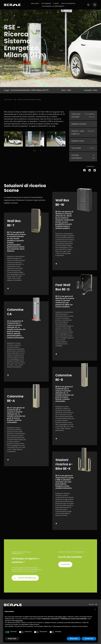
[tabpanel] (13, 139)
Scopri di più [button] (12, 639)
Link (26, 254)
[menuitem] (35, 3)
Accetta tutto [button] (89, 639)
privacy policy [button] (62, 617)
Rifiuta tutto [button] (74, 639)
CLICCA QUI (65, 564)
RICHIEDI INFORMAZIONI (27, 578)
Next (40, 150)
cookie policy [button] (19, 621)
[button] (95, 609)
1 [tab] (34, 151)
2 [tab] (36, 151)
